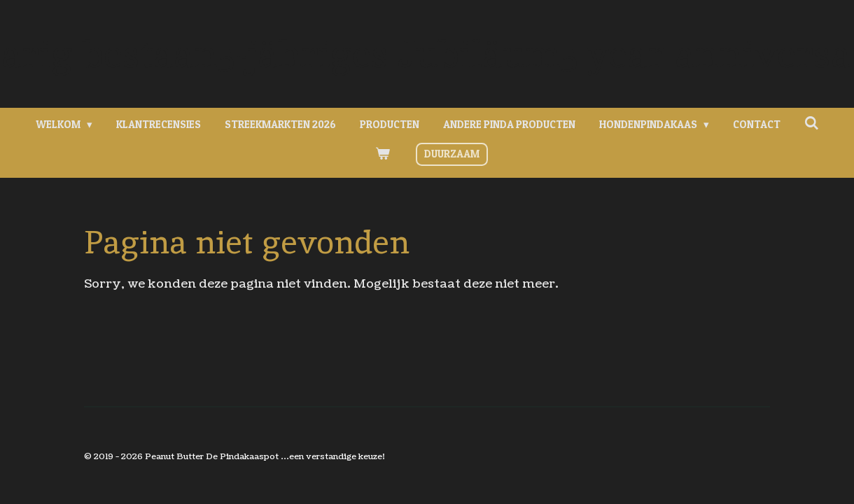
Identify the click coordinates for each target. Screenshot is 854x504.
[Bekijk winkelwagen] (383, 154)
